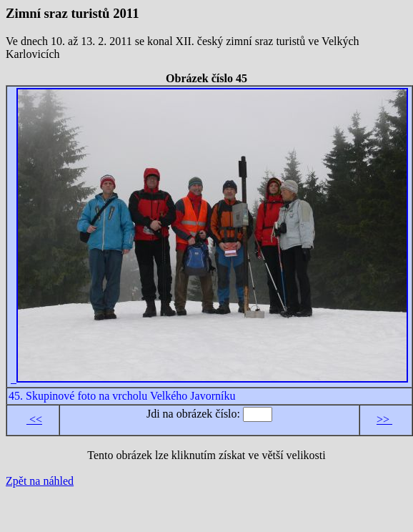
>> (384, 419)
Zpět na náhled (40, 481)
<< (34, 419)
